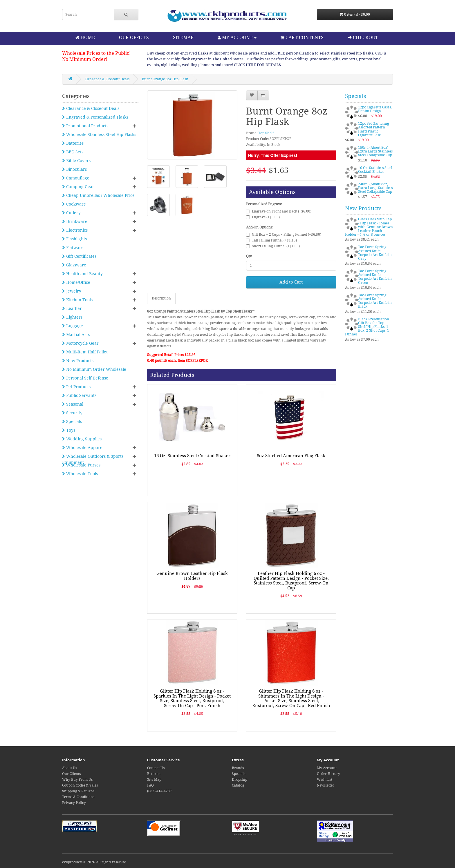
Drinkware (75, 221)
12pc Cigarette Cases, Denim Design (375, 109)
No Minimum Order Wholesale (94, 369)
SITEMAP (183, 38)
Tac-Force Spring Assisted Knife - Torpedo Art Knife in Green (375, 277)
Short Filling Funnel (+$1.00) (273, 246)
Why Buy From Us (77, 780)
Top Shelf (266, 133)
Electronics (75, 230)
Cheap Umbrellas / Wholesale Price (98, 195)
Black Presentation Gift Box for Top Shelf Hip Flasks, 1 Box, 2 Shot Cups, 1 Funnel (367, 327)
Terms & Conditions (78, 797)
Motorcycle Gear (80, 343)
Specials (72, 422)
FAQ (150, 785)
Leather (72, 308)
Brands (238, 768)
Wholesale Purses (81, 465)
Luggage (73, 326)
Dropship (240, 780)
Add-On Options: (260, 227)
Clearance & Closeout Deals (107, 79)
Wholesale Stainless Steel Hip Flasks (99, 135)
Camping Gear (78, 187)
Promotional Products (85, 126)
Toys (69, 430)
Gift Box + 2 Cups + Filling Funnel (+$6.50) (284, 235)
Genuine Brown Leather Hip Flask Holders (192, 576)
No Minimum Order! (85, 59)
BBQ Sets (73, 152)
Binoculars (74, 169)
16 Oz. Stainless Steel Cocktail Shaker (192, 456)
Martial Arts (76, 335)
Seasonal (73, 404)
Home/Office (76, 282)
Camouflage (76, 178)
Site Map (154, 780)
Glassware (74, 265)
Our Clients (71, 774)
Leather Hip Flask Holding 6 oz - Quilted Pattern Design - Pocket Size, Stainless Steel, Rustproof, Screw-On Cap (291, 581)
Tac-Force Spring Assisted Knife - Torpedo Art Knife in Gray (375, 253)
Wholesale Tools (80, 474)
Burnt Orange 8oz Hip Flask (165, 79)
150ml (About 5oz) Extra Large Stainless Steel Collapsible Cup (375, 151)
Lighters (72, 317)
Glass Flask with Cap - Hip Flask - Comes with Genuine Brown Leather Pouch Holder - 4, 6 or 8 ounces (369, 227)
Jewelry (72, 291)
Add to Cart (291, 282)
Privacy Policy (74, 803)
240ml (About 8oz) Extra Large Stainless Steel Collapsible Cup (375, 188)
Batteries (73, 143)
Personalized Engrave (264, 204)
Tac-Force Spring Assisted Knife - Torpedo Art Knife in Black (375, 301)
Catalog (238, 785)
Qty (249, 256)
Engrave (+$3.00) (263, 217)
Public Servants (79, 395)
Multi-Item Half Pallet (85, 352)
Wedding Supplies (82, 439)
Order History (328, 774)
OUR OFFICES (134, 38)
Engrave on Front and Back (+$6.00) (279, 211)
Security (72, 413)
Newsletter (326, 785)
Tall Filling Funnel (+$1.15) (271, 240)
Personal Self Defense (85, 378)
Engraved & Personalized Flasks (95, 117)
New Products (78, 361)
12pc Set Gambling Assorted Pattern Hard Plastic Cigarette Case (373, 129)
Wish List (325, 780)
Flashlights (74, 239)
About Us (69, 768)
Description (161, 298)
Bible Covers (76, 161)
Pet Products (76, 387)
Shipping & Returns (78, 791)
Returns (154, 774)
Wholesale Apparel (83, 448)
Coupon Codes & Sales (80, 785)
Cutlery (71, 213)
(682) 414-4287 (159, 791)
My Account (327, 768)
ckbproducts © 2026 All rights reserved (94, 862)
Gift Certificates (79, 256)
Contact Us (156, 768)
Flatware (73, 248)
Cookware (74, 204)
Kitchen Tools (77, 300)
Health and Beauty (82, 274)
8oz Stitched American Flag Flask (291, 456)
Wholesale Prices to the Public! (96, 53)
